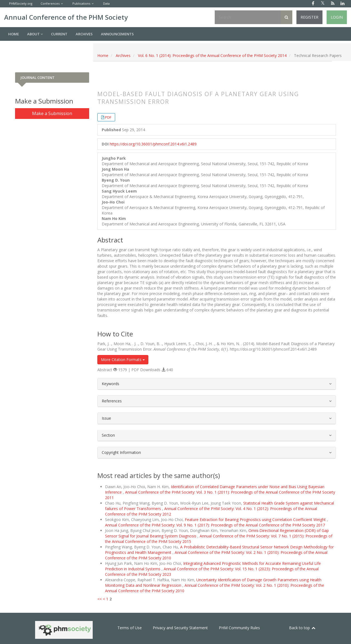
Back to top (302, 628)
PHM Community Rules (239, 628)
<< (100, 599)
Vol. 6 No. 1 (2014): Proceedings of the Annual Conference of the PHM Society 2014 (212, 55)
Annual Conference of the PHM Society (66, 17)
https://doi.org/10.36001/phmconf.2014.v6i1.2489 (153, 144)
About (35, 34)
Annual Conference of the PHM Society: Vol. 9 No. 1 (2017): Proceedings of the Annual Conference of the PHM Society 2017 (215, 525)
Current (59, 34)
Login (337, 17)
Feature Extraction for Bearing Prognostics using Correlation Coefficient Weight (256, 520)
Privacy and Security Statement (180, 628)
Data (106, 3)
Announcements (117, 34)
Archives (84, 34)
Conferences (50, 3)
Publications (81, 3)
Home (14, 34)
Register (309, 17)
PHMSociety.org (21, 3)
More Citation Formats (123, 360)
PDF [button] (108, 117)
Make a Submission (52, 113)
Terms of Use (130, 628)
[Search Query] (248, 17)
